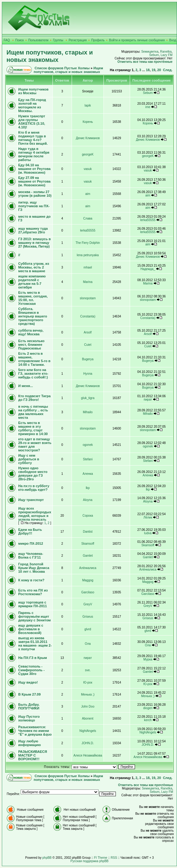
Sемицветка (150, 52)
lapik (88, 105)
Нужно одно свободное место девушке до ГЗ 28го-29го (33, 474)
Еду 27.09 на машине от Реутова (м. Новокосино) (34, 181)
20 (159, 70)
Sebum (154, 55)
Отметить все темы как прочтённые (145, 62)
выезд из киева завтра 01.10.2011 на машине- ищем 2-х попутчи (35, 644)
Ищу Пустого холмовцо (29, 718)
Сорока (88, 516)
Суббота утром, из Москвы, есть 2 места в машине (34, 267)
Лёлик (148, 517)
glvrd (88, 629)
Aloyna (88, 500)
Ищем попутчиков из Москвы (33, 91)
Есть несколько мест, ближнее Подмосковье (31, 345)
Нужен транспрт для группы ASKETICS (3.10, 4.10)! (32, 122)
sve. (88, 670)
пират (148, 400)
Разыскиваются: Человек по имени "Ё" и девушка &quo (35, 731)
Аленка (88, 474)
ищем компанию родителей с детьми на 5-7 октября (32, 282)
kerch (148, 720)
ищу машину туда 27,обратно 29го (33, 230)
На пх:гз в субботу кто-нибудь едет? (34, 488)
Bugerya (88, 359)
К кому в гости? (31, 580)
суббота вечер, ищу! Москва (31, 332)
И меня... (25, 386)
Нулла (88, 374)
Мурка (148, 659)
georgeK (88, 154)
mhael (88, 267)
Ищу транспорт (31, 500)
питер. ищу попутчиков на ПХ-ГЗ (34, 206)
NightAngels (88, 731)
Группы (58, 40)
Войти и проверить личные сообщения (137, 40)
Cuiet (88, 345)
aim (88, 194)
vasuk (88, 169)
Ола (88, 644)
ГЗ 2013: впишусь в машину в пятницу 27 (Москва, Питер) (34, 243)
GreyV (88, 604)
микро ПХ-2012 (31, 543)
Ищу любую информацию (29, 743)
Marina (88, 282)
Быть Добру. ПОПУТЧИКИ (29, 706)
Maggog (88, 580)
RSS (114, 858)
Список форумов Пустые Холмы (62, 68)
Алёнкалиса (88, 568)
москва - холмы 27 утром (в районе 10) (35, 194)
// (19, 255)
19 (154, 70)
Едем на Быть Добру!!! (30, 531)
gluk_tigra (88, 398)
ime (148, 107)
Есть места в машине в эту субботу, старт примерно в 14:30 (33, 428)
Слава (88, 218)
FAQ (7, 40)
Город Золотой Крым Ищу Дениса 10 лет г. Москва (34, 568)
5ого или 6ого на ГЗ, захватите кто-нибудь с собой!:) (33, 373)
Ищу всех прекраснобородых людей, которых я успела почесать (35, 514)
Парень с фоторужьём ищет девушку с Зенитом (34, 616)
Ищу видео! (28, 682)
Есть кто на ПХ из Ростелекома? (33, 592)
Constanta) (88, 316)
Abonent (88, 719)
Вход (173, 40)
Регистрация (78, 40)
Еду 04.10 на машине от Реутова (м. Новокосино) (34, 169)
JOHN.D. (88, 743)
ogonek (88, 445)
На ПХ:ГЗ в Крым (33, 658)
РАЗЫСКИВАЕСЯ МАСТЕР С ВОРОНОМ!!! (33, 755)
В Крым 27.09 (29, 694)
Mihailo (88, 412)
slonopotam (88, 298)
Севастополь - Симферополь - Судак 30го (31, 670)
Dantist (88, 532)
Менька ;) (88, 694)
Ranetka (166, 52)
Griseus (88, 617)
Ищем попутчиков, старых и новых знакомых (68, 70)
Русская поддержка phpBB (89, 861)
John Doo (88, 707)
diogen (148, 708)
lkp (88, 488)
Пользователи (38, 40)
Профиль (98, 40)
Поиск (19, 40)
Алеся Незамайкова (88, 755)
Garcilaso (88, 592)
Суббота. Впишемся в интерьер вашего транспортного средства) (33, 316)
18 (148, 70)
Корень (88, 122)
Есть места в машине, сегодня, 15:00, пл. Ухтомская (33, 298)
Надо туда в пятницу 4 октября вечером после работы (34, 154)
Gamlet (88, 556)
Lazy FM (166, 55)
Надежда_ (148, 269)
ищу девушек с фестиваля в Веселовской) (31, 629)
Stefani (88, 459)
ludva (148, 533)
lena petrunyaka (88, 255)
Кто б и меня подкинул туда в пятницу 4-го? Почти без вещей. (33, 138)
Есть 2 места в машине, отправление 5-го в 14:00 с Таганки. (34, 359)
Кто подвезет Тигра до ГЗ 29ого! (34, 398)
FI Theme (101, 858)
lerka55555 (148, 220)
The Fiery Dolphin (88, 243)
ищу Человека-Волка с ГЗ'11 (31, 555)
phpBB (47, 858)
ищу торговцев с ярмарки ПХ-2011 (33, 604)
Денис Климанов (88, 138)
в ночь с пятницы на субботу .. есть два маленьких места (33, 412)
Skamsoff (88, 544)
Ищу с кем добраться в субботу (29, 459)
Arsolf (88, 332)
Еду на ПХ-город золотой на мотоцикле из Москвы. (32, 105)
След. (168, 70)
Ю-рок (88, 682)
